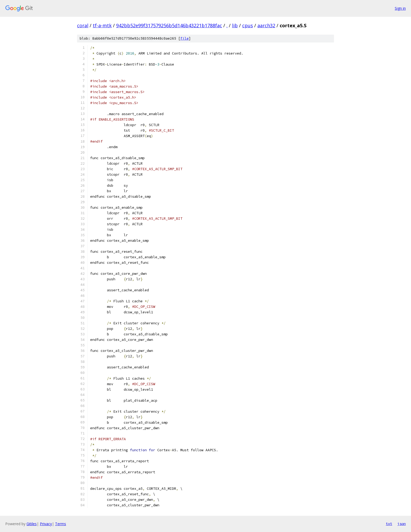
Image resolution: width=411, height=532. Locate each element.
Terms (61, 524)
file (185, 38)
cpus (248, 25)
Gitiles (32, 524)
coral (83, 25)
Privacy (46, 524)
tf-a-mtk (102, 25)
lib (235, 25)
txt (389, 524)
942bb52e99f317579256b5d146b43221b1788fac (169, 25)
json (402, 524)
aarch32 (266, 25)
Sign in (400, 8)
